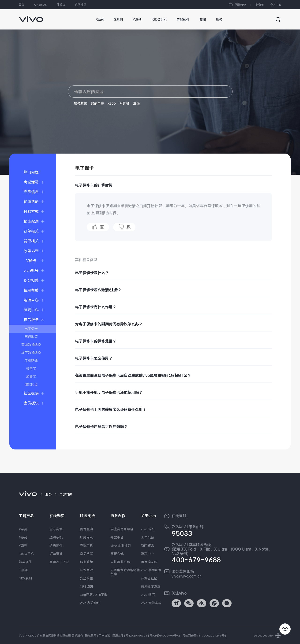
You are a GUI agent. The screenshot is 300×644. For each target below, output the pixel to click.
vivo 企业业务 (121, 545)
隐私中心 (147, 554)
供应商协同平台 (122, 529)
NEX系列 (25, 578)
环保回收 (86, 570)
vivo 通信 (148, 595)
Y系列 (23, 545)
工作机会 (147, 537)
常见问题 (86, 554)
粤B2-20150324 (136, 636)
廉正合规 (117, 554)
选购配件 (56, 545)
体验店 (61, 5)
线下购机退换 (31, 353)
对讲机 (124, 103)
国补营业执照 (120, 562)
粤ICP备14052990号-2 (165, 636)
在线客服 (179, 516)
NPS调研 (86, 586)
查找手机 (86, 545)
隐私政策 (91, 636)
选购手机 (56, 537)
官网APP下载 (59, 562)
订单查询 (56, 554)
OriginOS (41, 5)
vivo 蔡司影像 (151, 570)
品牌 (22, 5)
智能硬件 (25, 562)
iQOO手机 (26, 554)
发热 (136, 103)
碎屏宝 (31, 368)
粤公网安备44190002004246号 (203, 636)
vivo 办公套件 (90, 603)
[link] (31, 17)
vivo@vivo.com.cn (187, 576)
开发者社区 (149, 578)
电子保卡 (31, 329)
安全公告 (86, 578)
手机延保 (31, 361)
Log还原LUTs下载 (94, 595)
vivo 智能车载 (151, 603)
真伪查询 (86, 529)
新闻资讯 (147, 545)
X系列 (23, 529)
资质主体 (118, 636)
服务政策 (80, 103)
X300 (112, 103)
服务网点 (31, 384)
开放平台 (117, 537)
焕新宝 (31, 376)
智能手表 (97, 103)
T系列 (23, 570)
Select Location (264, 636)
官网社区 (81, 5)
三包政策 (31, 337)
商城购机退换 (31, 345)
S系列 (23, 537)
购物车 (260, 5)
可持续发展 (149, 562)
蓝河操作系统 (151, 586)
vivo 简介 (148, 529)
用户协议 (104, 636)
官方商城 (56, 529)
